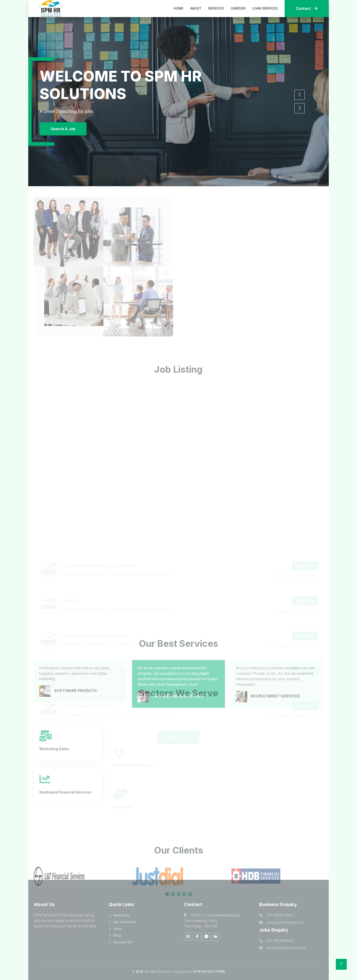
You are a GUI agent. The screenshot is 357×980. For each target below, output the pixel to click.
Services (216, 8)
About (196, 8)
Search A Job (63, 129)
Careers (238, 8)
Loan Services (265, 8)
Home (179, 8)
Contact (307, 8)
